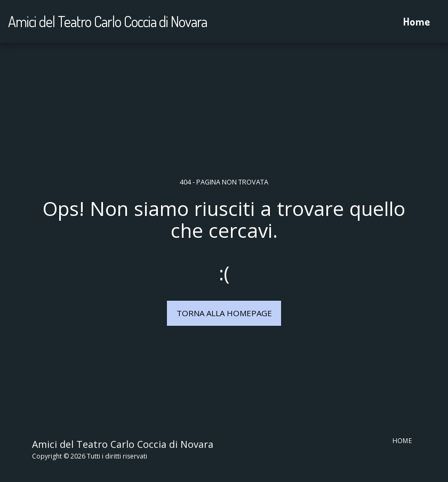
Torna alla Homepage (224, 313)
